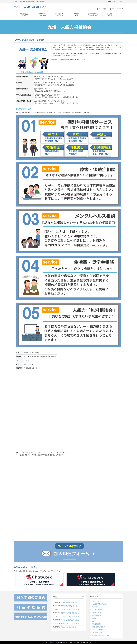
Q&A (93, 621)
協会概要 (95, 618)
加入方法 (95, 607)
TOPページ (96, 601)
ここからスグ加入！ (117, 9)
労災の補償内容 (97, 615)
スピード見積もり (104, 9)
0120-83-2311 (117, 2)
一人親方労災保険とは (99, 604)
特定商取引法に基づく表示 (101, 635)
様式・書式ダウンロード (100, 627)
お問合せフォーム (98, 633)
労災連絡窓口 (96, 624)
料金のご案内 (96, 613)
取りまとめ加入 (97, 610)
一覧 (83, 597)
